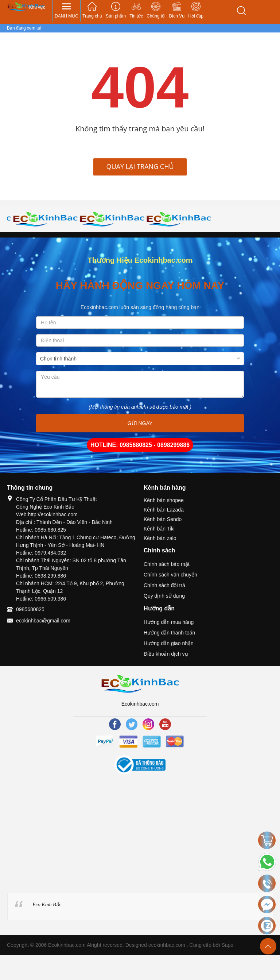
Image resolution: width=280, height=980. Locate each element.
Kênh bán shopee (164, 500)
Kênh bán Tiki (159, 529)
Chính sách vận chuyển (170, 575)
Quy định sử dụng (164, 596)
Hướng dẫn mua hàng (169, 622)
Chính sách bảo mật (167, 564)
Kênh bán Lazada (164, 510)
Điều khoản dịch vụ (166, 654)
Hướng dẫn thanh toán (169, 633)
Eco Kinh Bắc (47, 905)
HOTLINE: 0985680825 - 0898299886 (140, 445)
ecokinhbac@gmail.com (43, 621)
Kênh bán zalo (160, 538)
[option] (40, 219)
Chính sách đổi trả (164, 585)
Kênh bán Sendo (163, 519)
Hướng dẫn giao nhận (169, 643)
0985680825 (30, 609)
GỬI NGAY (140, 423)
